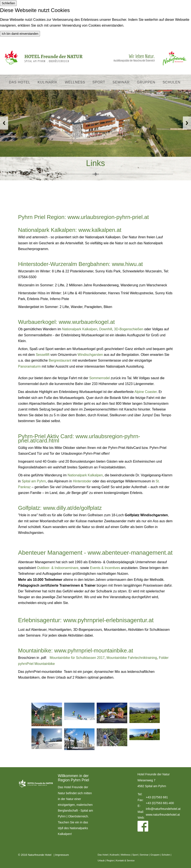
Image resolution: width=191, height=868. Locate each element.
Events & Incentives (105, 568)
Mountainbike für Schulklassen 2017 (77, 658)
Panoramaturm (30, 366)
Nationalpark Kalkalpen (80, 329)
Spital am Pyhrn (34, 481)
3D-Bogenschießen (129, 329)
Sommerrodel (99, 378)
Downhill (106, 329)
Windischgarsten (90, 355)
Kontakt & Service (125, 860)
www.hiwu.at (127, 264)
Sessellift (43, 355)
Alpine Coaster (145, 392)
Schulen (171, 82)
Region (110, 860)
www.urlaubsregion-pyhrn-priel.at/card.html (79, 438)
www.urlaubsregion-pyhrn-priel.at (108, 217)
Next (187, 123)
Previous (4, 123)
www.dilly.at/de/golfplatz (73, 508)
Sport (99, 82)
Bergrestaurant (60, 360)
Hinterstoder (82, 481)
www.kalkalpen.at (100, 230)
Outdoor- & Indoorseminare (58, 568)
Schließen (8, 3)
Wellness (75, 82)
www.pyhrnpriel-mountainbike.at (94, 651)
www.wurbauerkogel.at (87, 322)
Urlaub (101, 860)
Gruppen (146, 82)
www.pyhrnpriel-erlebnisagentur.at (108, 620)
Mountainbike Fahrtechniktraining (132, 658)
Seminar (121, 82)
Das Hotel (20, 82)
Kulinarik (48, 82)
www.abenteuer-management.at (130, 553)
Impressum (62, 855)
